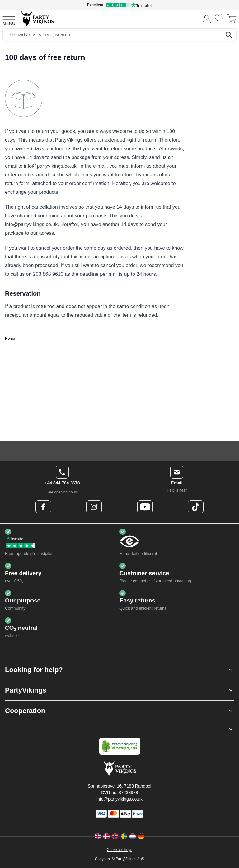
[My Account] (207, 18)
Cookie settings (119, 850)
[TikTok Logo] (196, 507)
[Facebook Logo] (43, 507)
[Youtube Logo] (145, 507)
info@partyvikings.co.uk (119, 799)
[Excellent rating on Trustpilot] (119, 5)
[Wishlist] (219, 18)
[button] (119, 670)
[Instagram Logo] (94, 507)
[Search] (229, 35)
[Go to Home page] (37, 18)
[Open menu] (9, 19)
